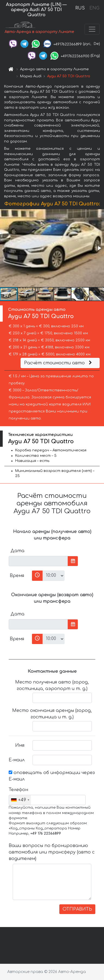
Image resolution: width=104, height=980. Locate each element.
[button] (99, 248)
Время (17, 576)
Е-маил (17, 760)
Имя (20, 745)
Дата (17, 551)
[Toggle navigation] (92, 29)
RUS (80, 8)
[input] (38, 561)
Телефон (18, 790)
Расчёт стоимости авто (59, 363)
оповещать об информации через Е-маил (52, 776)
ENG (94, 8)
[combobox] (20, 800)
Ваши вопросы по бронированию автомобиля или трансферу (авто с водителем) (52, 852)
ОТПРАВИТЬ (77, 909)
